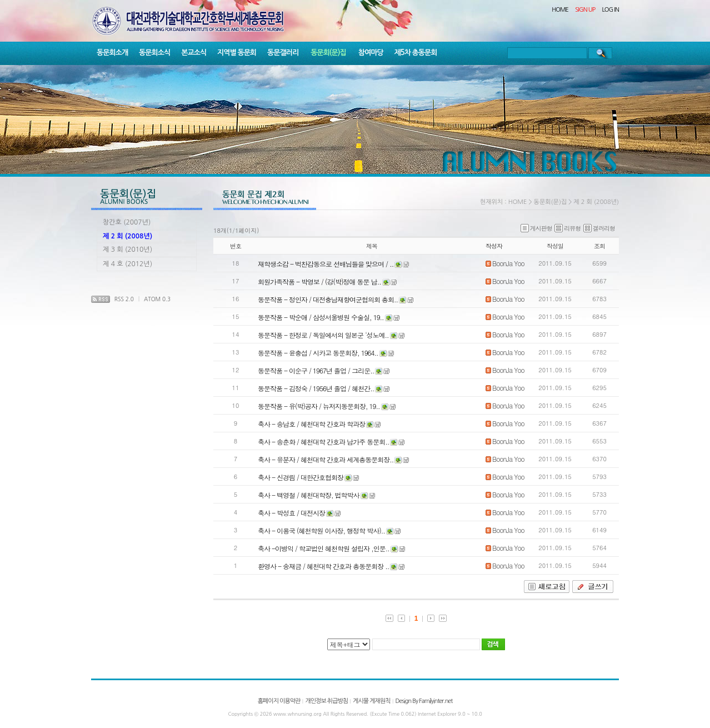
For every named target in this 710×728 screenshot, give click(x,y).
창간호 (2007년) (127, 222)
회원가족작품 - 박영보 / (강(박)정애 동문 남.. (319, 281)
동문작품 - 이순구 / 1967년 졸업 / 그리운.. (316, 370)
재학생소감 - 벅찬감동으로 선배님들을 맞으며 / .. (326, 264)
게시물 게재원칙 (371, 701)
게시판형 (536, 228)
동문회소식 (154, 53)
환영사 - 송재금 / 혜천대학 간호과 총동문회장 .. (323, 566)
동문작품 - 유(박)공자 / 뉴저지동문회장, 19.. (319, 406)
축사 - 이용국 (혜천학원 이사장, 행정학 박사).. (321, 530)
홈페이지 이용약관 (279, 701)
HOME (560, 10)
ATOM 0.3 (157, 299)
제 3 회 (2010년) (127, 250)
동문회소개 (112, 53)
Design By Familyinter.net (424, 701)
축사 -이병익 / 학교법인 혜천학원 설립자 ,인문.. (324, 548)
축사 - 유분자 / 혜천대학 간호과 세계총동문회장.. (326, 459)
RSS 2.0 (124, 299)
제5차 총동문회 (416, 53)
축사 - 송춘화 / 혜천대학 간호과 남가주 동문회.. (323, 442)
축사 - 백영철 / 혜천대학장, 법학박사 (309, 495)
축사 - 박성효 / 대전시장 (291, 513)
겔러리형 (599, 228)
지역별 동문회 (237, 53)
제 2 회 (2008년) (127, 236)
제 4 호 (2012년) (127, 264)
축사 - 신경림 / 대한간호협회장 (301, 477)
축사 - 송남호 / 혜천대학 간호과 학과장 (311, 424)
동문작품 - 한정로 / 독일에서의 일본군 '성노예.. (323, 335)
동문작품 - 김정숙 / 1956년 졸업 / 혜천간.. (316, 388)
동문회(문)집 (328, 53)
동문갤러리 (283, 53)
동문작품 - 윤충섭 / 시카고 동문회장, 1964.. (318, 353)
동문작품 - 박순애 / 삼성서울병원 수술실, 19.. (321, 317)
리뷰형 (567, 228)
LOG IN (611, 10)
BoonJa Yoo (505, 263)
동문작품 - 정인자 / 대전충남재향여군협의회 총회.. (328, 299)
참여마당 (371, 53)
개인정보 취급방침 (326, 701)
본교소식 (194, 53)
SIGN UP (585, 10)
